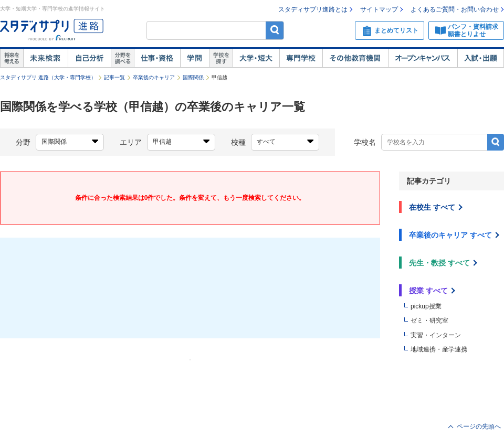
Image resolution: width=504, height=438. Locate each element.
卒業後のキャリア (154, 77)
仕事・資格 (157, 58)
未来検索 (45, 58)
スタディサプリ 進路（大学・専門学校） (48, 77)
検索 (275, 30)
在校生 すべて (432, 207)
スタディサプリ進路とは (313, 9)
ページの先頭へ (479, 426)
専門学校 (301, 58)
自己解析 (89, 58)
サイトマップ (379, 9)
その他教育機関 (355, 58)
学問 (195, 58)
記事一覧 (114, 77)
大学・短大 (256, 58)
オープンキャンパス (423, 58)
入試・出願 (481, 58)
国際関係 (193, 77)
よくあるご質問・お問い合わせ (455, 9)
